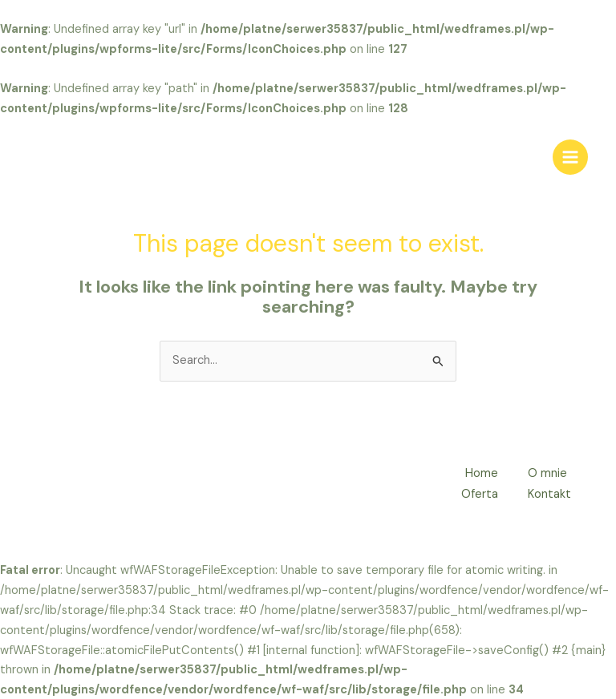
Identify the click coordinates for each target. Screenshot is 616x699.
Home (480, 473)
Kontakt (550, 493)
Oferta (478, 493)
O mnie (548, 473)
